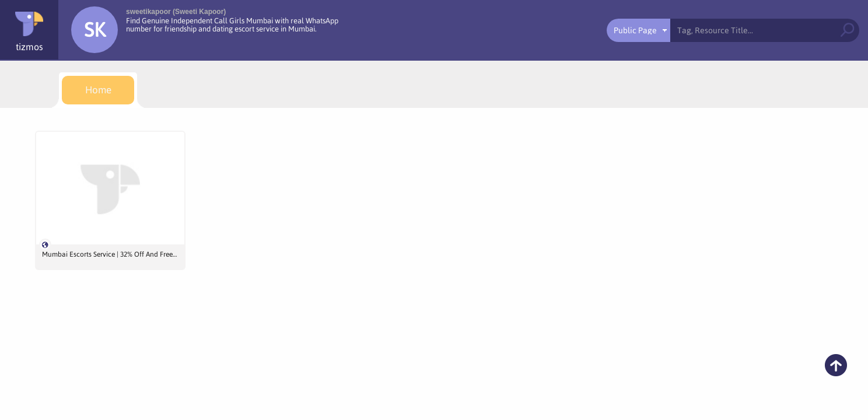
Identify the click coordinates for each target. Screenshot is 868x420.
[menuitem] (98, 90)
